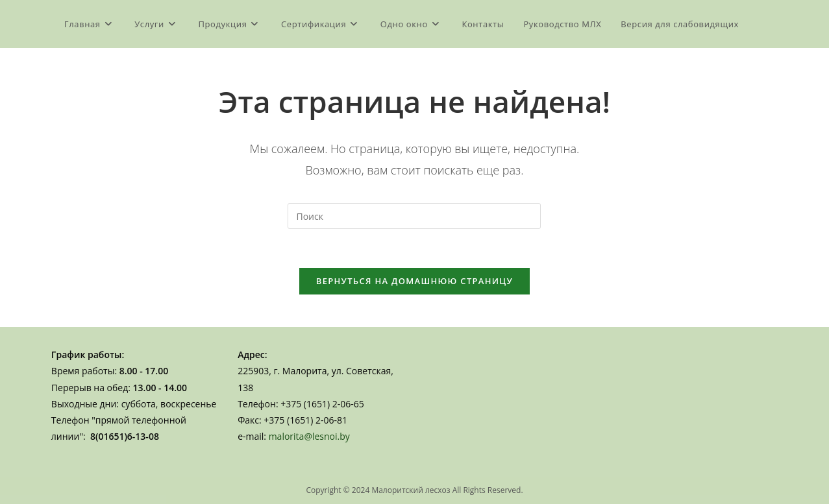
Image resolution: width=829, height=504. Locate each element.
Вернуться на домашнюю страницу (414, 281)
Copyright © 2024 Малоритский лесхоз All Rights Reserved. (414, 490)
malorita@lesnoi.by (309, 436)
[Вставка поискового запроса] (414, 216)
